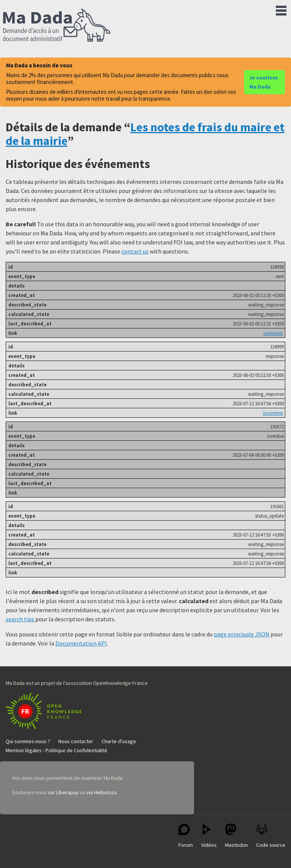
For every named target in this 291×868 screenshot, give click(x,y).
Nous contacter (76, 741)
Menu (281, 9)
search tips (20, 619)
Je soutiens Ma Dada (264, 82)
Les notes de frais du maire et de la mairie (145, 134)
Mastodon (236, 836)
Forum (186, 836)
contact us (135, 251)
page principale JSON (242, 634)
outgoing (273, 333)
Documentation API (81, 643)
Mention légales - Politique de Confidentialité (56, 750)
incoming (273, 413)
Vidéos (209, 836)
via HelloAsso (102, 792)
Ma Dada (57, 26)
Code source (271, 836)
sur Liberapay (63, 792)
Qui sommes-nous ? (28, 741)
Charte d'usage (119, 741)
